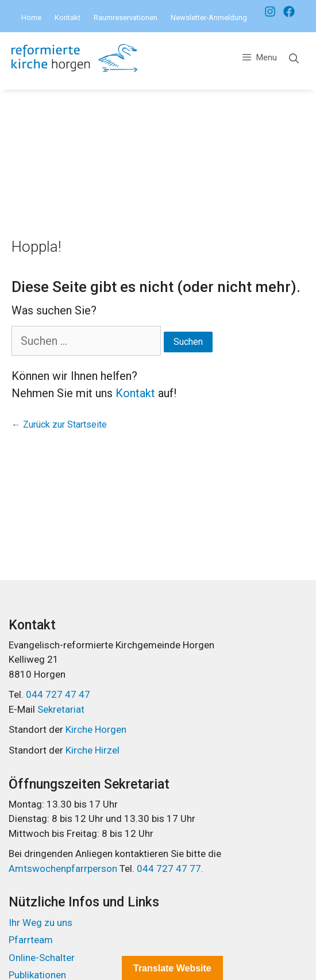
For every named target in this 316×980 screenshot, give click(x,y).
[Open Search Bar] (294, 59)
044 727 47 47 (58, 694)
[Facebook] (267, 11)
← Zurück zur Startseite (59, 424)
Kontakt (68, 18)
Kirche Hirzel (93, 750)
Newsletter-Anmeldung (209, 18)
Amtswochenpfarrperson (64, 868)
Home (31, 18)
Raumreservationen (126, 18)
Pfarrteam (31, 940)
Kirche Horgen (96, 729)
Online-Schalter (42, 958)
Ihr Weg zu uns (41, 923)
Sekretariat (61, 709)
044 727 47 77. (169, 868)
